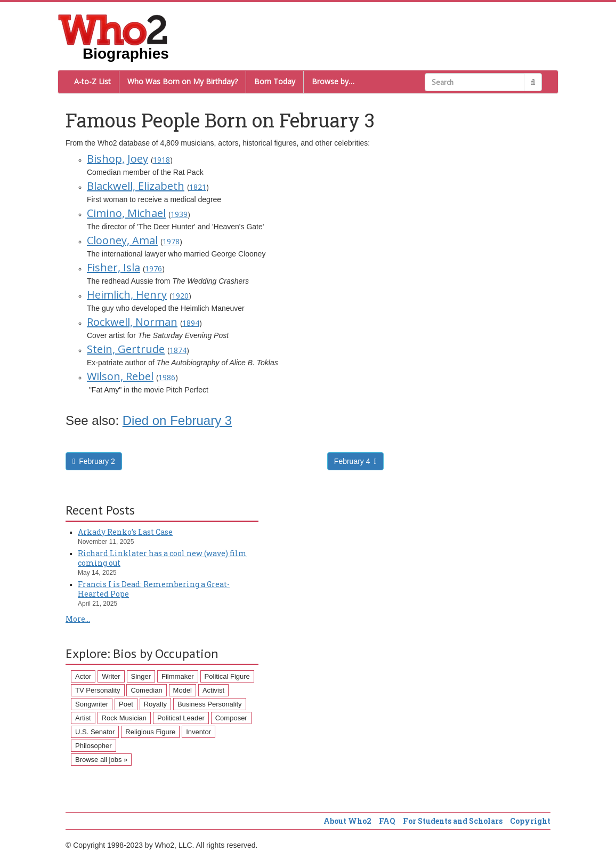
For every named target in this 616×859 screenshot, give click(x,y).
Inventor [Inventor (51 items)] (198, 732)
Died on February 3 (177, 420)
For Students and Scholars (453, 821)
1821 (198, 187)
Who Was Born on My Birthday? (183, 81)
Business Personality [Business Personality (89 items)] (210, 704)
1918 (161, 160)
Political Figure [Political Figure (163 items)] (227, 676)
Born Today (275, 81)
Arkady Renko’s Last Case (125, 532)
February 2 (94, 461)
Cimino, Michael (126, 213)
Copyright (530, 821)
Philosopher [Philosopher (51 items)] (94, 746)
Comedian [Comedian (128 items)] (146, 690)
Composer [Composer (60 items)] (231, 718)
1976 (153, 268)
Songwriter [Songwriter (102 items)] (92, 704)
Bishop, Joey (117, 159)
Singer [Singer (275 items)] (141, 676)
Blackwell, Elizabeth (136, 186)
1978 (171, 241)
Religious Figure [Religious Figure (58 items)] (150, 732)
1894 (191, 323)
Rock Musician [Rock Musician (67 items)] (124, 718)
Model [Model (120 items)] (183, 690)
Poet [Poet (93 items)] (126, 704)
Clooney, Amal (122, 240)
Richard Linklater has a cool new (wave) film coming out (162, 558)
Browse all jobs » (101, 760)
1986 (167, 377)
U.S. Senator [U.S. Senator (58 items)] (95, 732)
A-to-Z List (92, 81)
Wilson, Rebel (120, 376)
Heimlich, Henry (127, 295)
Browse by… (333, 81)
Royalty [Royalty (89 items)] (155, 704)
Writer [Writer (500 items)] (111, 676)
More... (78, 619)
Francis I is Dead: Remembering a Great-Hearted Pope (154, 589)
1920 (180, 296)
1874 (178, 350)
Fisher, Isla (114, 267)
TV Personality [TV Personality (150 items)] (98, 690)
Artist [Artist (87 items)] (83, 718)
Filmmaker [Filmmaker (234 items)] (178, 676)
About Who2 (347, 821)
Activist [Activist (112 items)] (213, 690)
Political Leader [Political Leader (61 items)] (181, 718)
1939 (179, 214)
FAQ (387, 821)
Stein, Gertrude (126, 349)
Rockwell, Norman (132, 322)
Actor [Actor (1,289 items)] (83, 676)
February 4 (355, 461)
